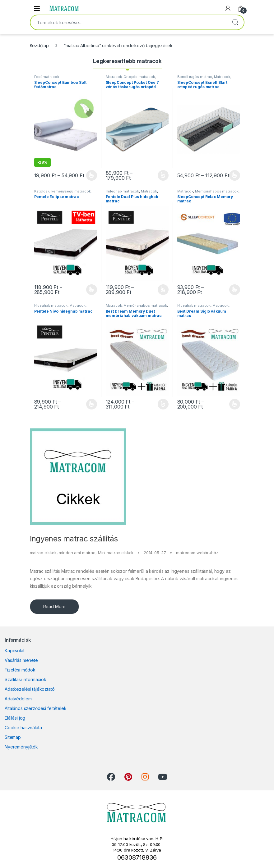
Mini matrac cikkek (116, 553)
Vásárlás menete (21, 660)
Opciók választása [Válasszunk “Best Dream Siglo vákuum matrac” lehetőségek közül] (235, 404)
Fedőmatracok (47, 77)
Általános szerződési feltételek (36, 708)
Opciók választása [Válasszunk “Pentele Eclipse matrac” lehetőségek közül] (92, 290)
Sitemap (13, 737)
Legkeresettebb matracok (127, 61)
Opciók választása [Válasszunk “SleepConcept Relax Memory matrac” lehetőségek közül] (235, 290)
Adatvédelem (18, 699)
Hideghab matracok (123, 191)
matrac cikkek (43, 553)
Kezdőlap (39, 45)
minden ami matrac (77, 553)
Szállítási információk (26, 679)
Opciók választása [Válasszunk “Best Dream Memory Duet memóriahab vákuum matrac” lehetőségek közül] (163, 404)
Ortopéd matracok (139, 77)
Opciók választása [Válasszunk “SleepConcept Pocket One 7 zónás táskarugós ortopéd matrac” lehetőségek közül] (163, 175)
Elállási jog (15, 718)
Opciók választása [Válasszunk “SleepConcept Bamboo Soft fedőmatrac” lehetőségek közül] (92, 175)
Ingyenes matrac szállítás (74, 539)
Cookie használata (23, 728)
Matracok (114, 77)
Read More (55, 606)
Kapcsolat (15, 651)
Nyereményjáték (21, 747)
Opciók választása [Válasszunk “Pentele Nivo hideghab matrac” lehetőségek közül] (92, 404)
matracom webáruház (197, 553)
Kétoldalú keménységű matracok (63, 191)
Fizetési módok (20, 670)
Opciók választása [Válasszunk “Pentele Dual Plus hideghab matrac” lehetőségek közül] (163, 290)
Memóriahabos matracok (217, 191)
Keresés (235, 22)
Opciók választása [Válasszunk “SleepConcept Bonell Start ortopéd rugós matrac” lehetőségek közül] (235, 175)
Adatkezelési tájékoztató (30, 689)
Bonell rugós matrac (195, 77)
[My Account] (228, 8)
